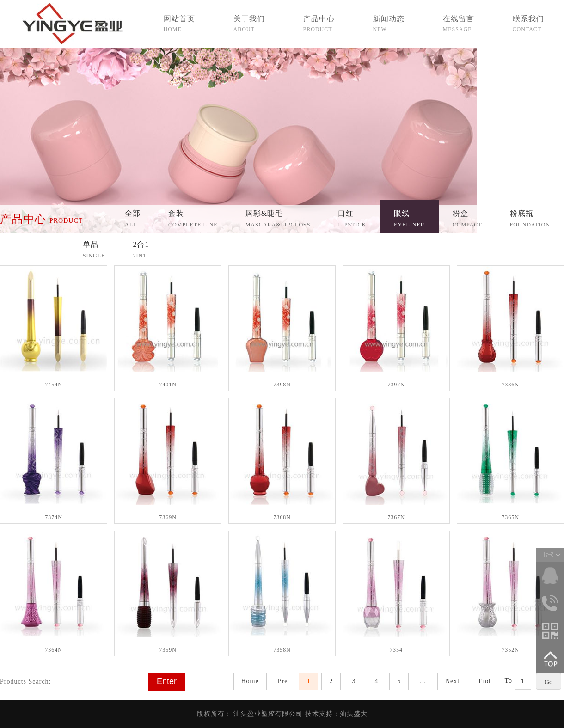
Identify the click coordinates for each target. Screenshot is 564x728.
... (423, 681)
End (484, 681)
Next (452, 681)
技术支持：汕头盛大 (336, 714)
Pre (283, 681)
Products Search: (25, 682)
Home (250, 681)
